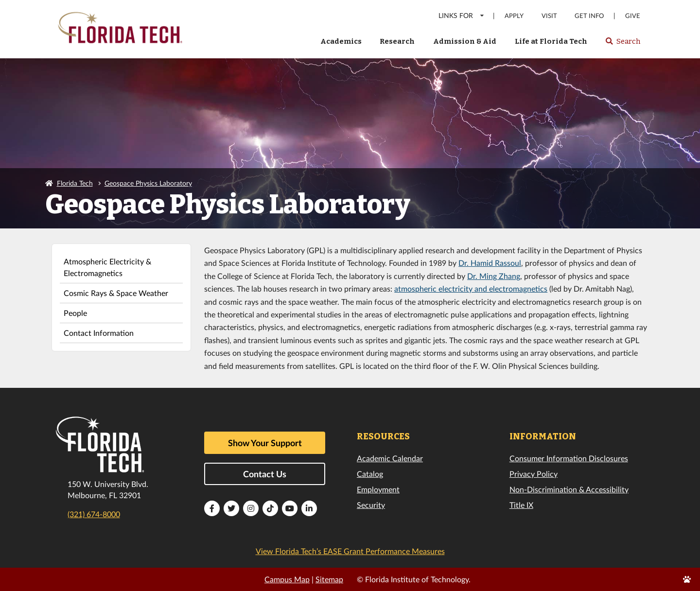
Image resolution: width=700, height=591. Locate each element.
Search (622, 44)
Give (633, 16)
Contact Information (99, 333)
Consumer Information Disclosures (569, 458)
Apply (514, 16)
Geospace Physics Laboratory (148, 183)
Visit (549, 16)
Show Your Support (265, 443)
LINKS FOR (462, 15)
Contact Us (265, 474)
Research (397, 41)
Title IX (521, 505)
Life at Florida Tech (551, 41)
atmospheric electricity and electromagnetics (471, 288)
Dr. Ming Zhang (494, 276)
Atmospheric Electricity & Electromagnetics (107, 267)
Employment (378, 489)
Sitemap (329, 579)
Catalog (370, 474)
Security (371, 505)
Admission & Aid (465, 41)
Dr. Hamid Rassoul (490, 263)
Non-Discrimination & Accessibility (569, 489)
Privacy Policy (534, 474)
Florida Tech (75, 183)
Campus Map (287, 579)
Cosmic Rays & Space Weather (116, 293)
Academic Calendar (390, 458)
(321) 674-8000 (94, 514)
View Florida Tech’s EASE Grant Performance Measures (350, 551)
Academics (341, 41)
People (75, 313)
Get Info (589, 16)
